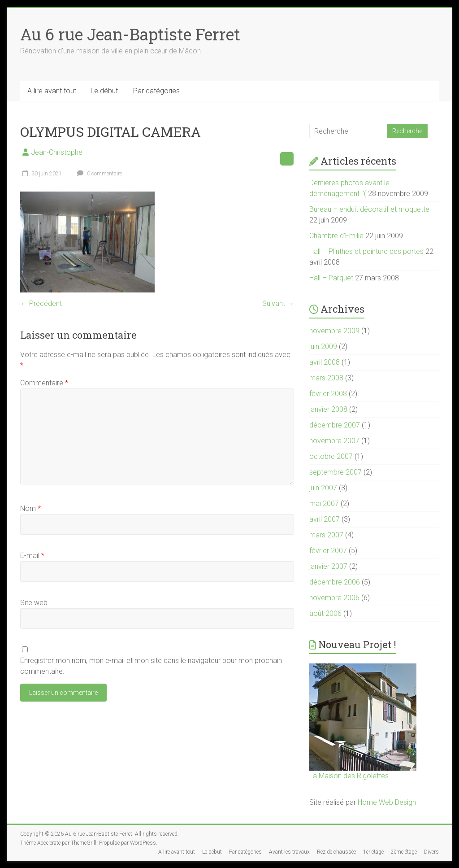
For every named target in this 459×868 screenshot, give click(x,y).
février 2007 (328, 551)
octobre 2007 (331, 456)
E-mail (32, 556)
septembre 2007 (336, 472)
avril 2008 (325, 362)
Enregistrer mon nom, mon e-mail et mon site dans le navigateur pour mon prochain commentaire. (151, 666)
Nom (30, 508)
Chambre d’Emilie (336, 236)
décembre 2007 (335, 425)
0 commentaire (98, 174)
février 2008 (328, 394)
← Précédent (41, 303)
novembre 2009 (334, 331)
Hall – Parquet (331, 278)
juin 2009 (323, 347)
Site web (34, 603)
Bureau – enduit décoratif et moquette (369, 209)
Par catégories (156, 91)
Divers (431, 852)
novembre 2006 (334, 598)
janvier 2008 (328, 409)
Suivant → (278, 303)
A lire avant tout (52, 91)
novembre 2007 (334, 441)
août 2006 (325, 613)
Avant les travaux (289, 852)
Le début (104, 91)
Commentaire (44, 383)
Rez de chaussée (336, 852)
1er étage (373, 852)
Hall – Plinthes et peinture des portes (366, 251)
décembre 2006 (335, 582)
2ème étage (404, 852)
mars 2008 (326, 378)
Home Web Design (387, 802)
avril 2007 (325, 519)
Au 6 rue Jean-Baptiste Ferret (130, 34)
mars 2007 (326, 535)
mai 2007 (324, 504)
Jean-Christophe (57, 152)
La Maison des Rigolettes (349, 776)
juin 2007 (323, 488)
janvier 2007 (328, 566)
